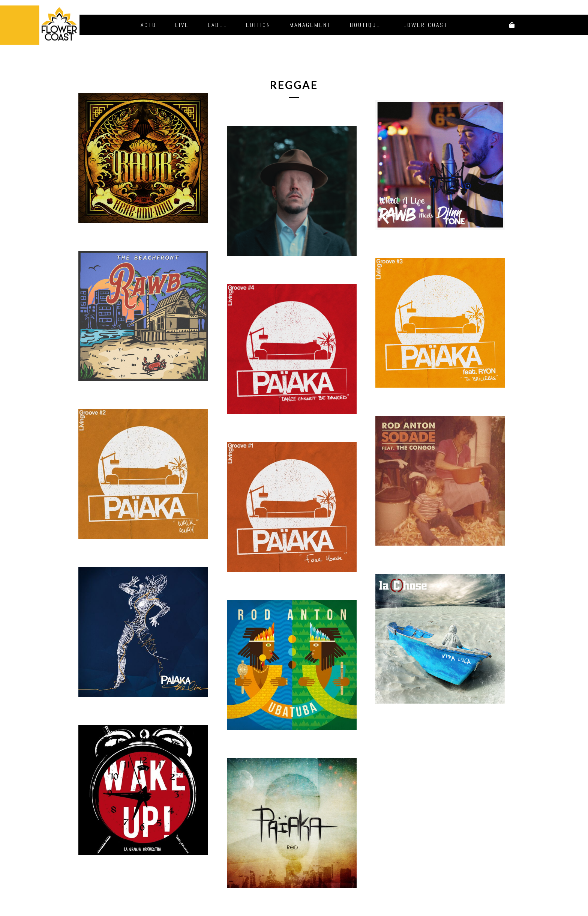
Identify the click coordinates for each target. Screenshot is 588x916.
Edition (258, 25)
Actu (148, 25)
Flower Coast (424, 25)
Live (182, 25)
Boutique (365, 25)
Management (310, 25)
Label (217, 25)
